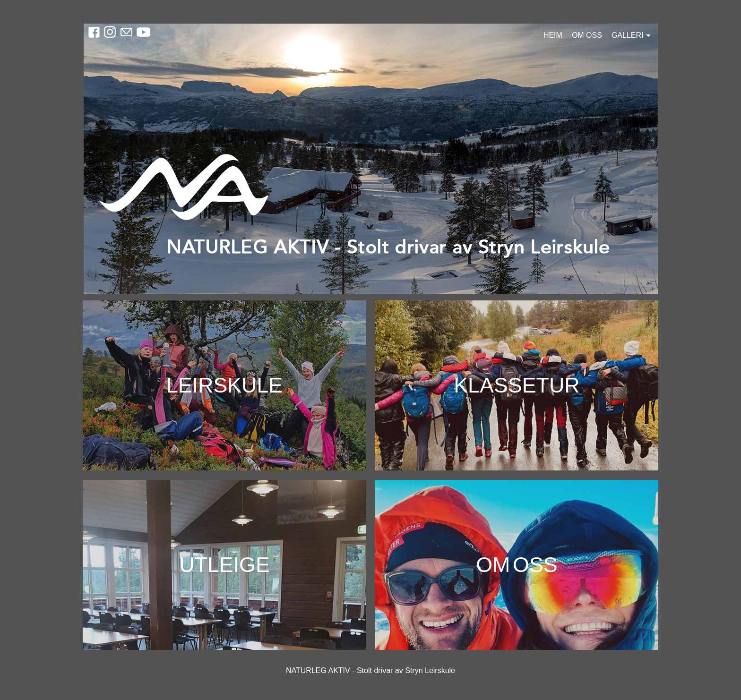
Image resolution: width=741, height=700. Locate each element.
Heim (553, 35)
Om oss (587, 35)
